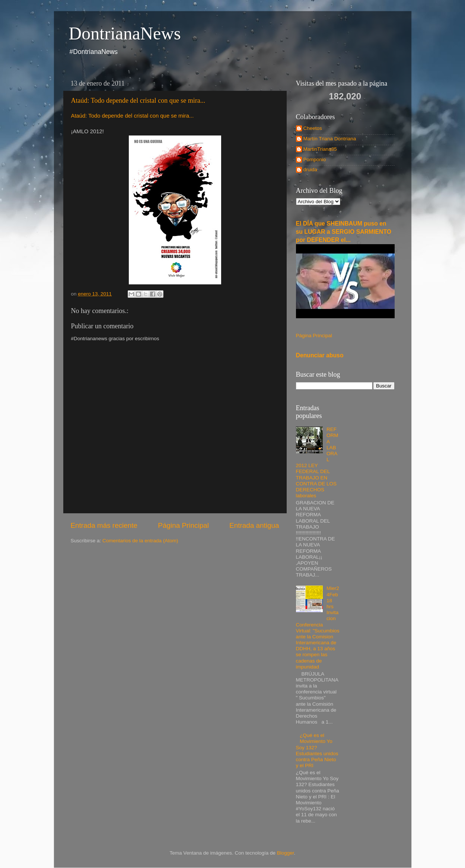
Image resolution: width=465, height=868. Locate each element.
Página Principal (183, 525)
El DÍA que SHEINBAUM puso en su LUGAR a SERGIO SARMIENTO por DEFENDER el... (344, 232)
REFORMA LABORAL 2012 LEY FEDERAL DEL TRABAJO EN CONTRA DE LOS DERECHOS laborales (317, 462)
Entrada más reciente (104, 525)
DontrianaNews (125, 33)
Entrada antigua (254, 525)
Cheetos (313, 128)
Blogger (286, 853)
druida (310, 170)
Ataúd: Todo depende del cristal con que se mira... (138, 100)
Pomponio (315, 159)
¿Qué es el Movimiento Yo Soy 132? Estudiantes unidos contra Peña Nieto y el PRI (317, 750)
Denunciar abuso (320, 355)
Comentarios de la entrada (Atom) (140, 541)
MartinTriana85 (320, 149)
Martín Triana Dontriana (330, 139)
